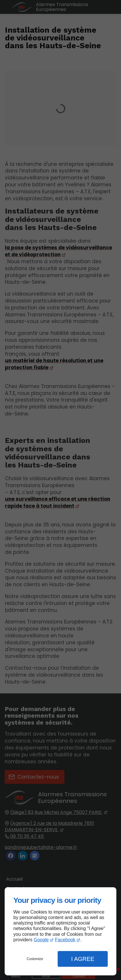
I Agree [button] (83, 959)
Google (41, 940)
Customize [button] (35, 959)
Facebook (65, 940)
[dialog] (60, 931)
